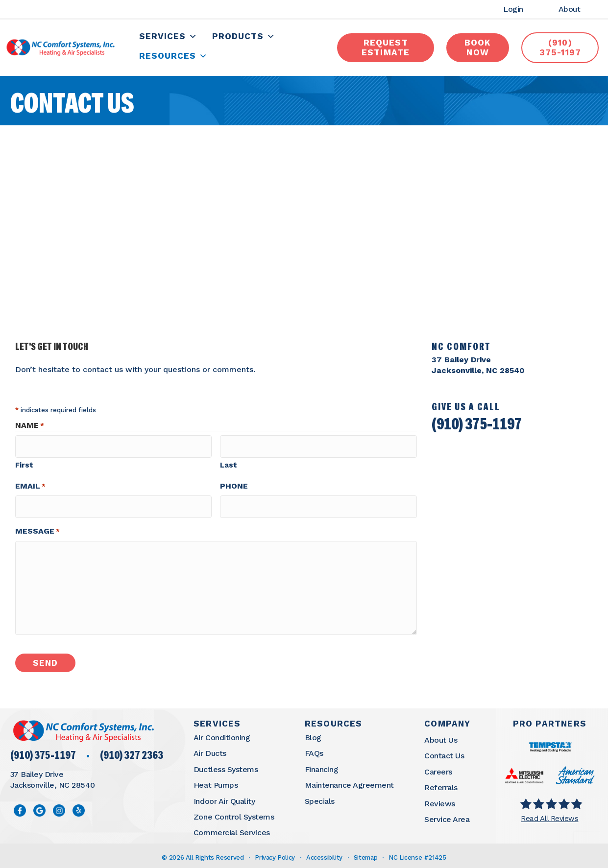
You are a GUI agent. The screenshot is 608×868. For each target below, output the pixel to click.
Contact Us (444, 752)
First (24, 465)
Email (30, 486)
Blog (313, 734)
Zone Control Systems (234, 813)
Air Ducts (210, 749)
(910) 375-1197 (477, 428)
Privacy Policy (275, 854)
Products (244, 38)
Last (229, 465)
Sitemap (365, 854)
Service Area (447, 815)
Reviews (440, 800)
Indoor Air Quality (224, 797)
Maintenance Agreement (349, 781)
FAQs (314, 749)
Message (37, 527)
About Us (441, 736)
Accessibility (324, 854)
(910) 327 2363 (132, 752)
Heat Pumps (216, 781)
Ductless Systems (226, 765)
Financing (322, 765)
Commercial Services (232, 829)
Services (169, 38)
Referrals (441, 784)
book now (477, 49)
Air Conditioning (222, 734)
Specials (320, 797)
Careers (438, 768)
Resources (174, 58)
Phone (234, 485)
